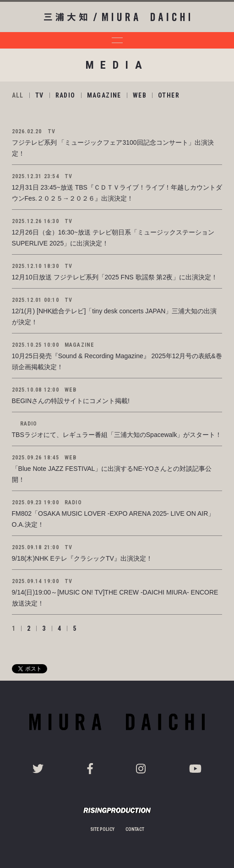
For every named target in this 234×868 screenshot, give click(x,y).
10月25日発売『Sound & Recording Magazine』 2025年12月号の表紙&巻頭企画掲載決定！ (117, 361)
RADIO (65, 95)
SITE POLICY (102, 829)
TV (40, 95)
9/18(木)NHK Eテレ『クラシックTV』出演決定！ (82, 558)
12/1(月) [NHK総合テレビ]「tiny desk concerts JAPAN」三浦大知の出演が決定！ (114, 317)
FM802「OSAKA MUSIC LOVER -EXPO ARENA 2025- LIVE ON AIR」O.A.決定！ (113, 519)
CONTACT (135, 829)
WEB (140, 95)
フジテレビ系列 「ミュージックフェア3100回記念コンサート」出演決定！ (113, 148)
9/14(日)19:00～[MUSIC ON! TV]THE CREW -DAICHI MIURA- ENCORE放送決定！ (115, 598)
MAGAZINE (104, 95)
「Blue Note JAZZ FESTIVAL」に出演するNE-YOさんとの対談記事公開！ (112, 474)
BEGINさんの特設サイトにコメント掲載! (71, 401)
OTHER (169, 95)
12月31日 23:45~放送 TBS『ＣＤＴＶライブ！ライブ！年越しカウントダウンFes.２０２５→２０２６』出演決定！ (117, 193)
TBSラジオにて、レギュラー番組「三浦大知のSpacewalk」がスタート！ (117, 435)
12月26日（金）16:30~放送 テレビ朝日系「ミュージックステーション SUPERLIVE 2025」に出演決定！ (116, 238)
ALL (18, 95)
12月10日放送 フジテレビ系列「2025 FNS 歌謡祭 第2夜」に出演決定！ (115, 277)
